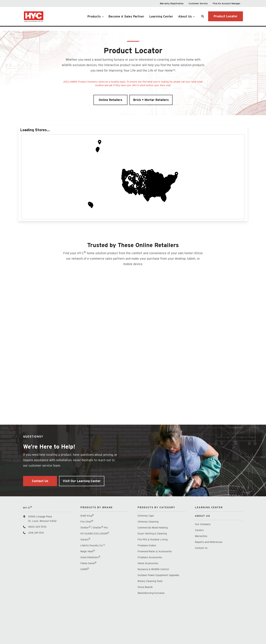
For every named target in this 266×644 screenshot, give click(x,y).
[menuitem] (172, 3)
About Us (185, 16)
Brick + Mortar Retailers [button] (151, 105)
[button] (145, 191)
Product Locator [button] (226, 16)
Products (94, 16)
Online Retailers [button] (111, 105)
